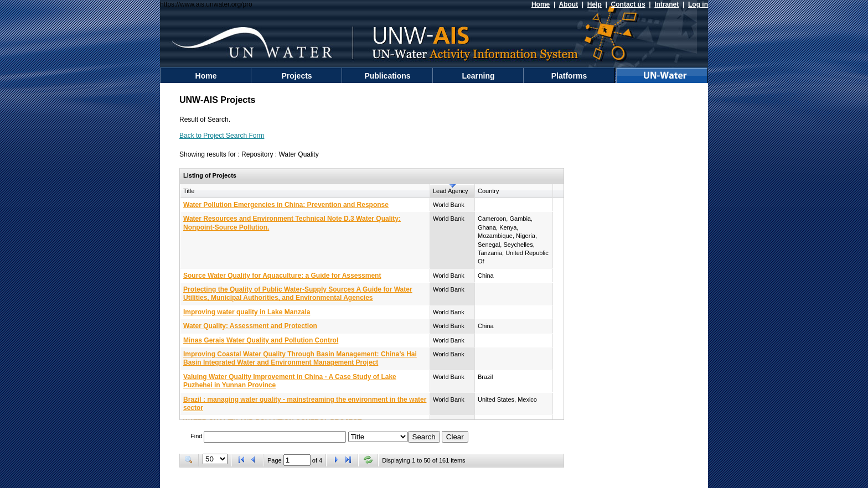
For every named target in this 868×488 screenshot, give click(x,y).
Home (541, 4)
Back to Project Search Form (222, 136)
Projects (296, 76)
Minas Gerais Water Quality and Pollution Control (261, 340)
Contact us (628, 4)
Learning (478, 76)
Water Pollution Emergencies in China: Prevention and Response (286, 205)
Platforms (569, 76)
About (568, 4)
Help (595, 4)
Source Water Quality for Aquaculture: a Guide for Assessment (282, 276)
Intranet (666, 4)
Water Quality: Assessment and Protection (250, 326)
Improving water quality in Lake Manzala (247, 312)
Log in (698, 4)
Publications (387, 76)
